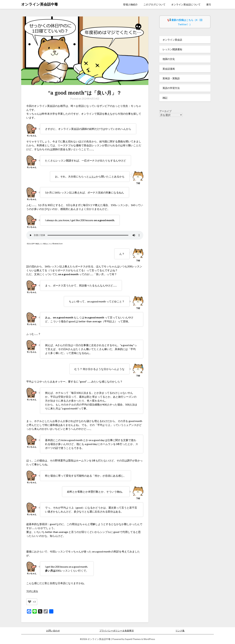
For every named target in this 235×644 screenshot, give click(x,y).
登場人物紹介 (130, 4)
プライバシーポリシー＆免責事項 (117, 631)
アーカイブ (165, 111)
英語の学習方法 (171, 88)
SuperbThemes (133, 639)
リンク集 (180, 631)
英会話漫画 (169, 69)
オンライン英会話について (186, 4)
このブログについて (154, 4)
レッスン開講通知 (172, 49)
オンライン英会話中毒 (40, 4)
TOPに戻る (33, 591)
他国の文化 (169, 59)
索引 (209, 4)
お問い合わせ (53, 631)
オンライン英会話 (172, 40)
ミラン (92, 176)
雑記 (165, 98)
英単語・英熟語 (171, 78)
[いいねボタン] (30, 602)
